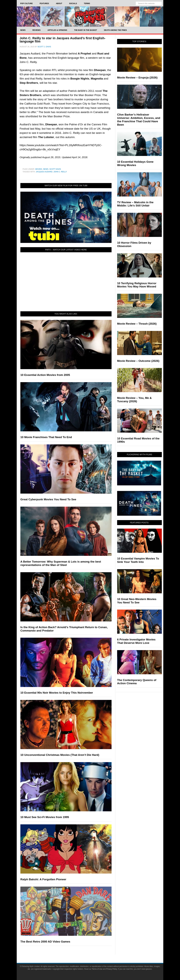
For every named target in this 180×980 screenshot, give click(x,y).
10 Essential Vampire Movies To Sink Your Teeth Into (138, 560)
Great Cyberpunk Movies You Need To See (48, 499)
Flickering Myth (90, 16)
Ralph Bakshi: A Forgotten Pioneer (43, 879)
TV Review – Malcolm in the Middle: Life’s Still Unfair (135, 204)
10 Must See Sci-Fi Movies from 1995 (45, 817)
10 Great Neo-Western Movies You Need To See (137, 601)
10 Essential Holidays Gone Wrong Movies (135, 163)
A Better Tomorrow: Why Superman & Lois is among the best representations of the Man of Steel (61, 563)
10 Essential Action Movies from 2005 (45, 375)
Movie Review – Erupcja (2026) (137, 78)
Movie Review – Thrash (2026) (137, 324)
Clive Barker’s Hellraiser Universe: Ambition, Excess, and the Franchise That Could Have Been (139, 120)
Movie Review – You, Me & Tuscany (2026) (134, 400)
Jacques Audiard (44, 172)
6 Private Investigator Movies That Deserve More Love (136, 641)
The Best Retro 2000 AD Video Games (45, 942)
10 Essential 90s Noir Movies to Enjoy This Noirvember (57, 693)
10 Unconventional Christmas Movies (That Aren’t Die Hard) (60, 755)
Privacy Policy (112, 969)
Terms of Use (97, 969)
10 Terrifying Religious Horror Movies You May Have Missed (137, 285)
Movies (39, 169)
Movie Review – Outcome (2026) (138, 361)
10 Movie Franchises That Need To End (46, 437)
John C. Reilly (60, 172)
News (46, 169)
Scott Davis (55, 169)
